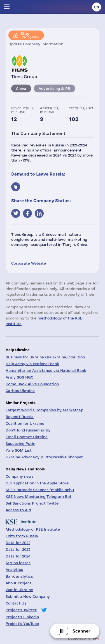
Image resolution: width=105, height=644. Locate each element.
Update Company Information (36, 44)
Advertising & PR (54, 88)
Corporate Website (29, 263)
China (21, 88)
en (97, 7)
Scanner (81, 631)
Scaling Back (30, 35)
